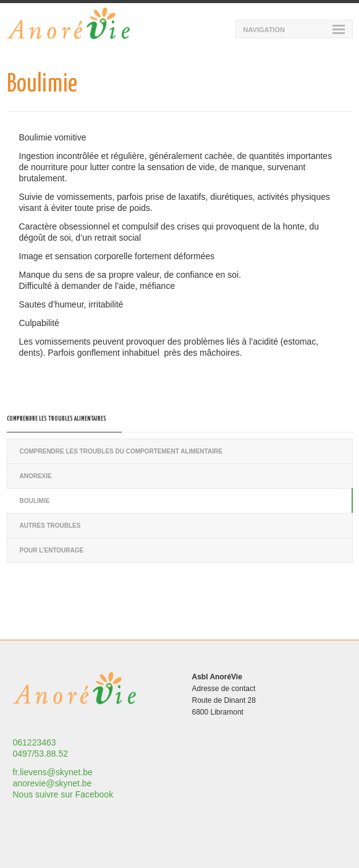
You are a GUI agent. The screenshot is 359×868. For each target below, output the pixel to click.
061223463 (35, 742)
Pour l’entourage (52, 550)
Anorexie (36, 476)
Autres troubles (50, 526)
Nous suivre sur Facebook (63, 794)
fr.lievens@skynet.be (53, 772)
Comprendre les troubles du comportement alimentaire (121, 451)
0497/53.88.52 (41, 754)
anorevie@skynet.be (53, 783)
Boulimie (35, 501)
